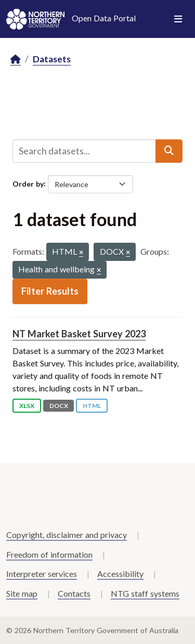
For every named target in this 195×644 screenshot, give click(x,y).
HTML (92, 406)
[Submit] (169, 151)
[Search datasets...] (84, 151)
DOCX (59, 406)
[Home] (16, 60)
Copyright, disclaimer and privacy (67, 535)
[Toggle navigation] (178, 19)
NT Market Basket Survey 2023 (79, 334)
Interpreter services (42, 574)
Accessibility (120, 574)
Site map (22, 593)
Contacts (74, 593)
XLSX (27, 406)
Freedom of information (49, 554)
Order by (28, 183)
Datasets (52, 59)
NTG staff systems (145, 593)
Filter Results (50, 291)
